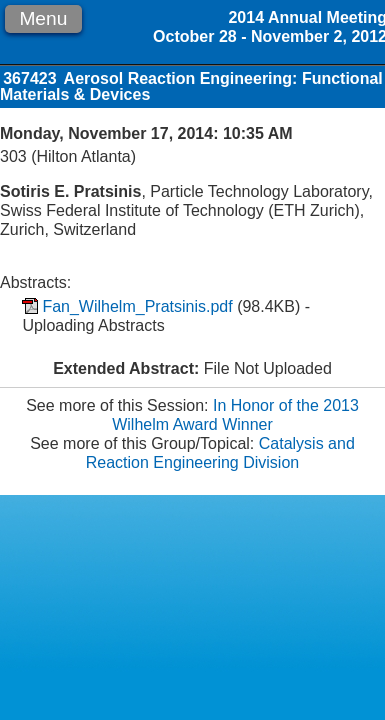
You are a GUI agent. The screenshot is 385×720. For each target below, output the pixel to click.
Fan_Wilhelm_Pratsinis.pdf (137, 306)
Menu (43, 18)
